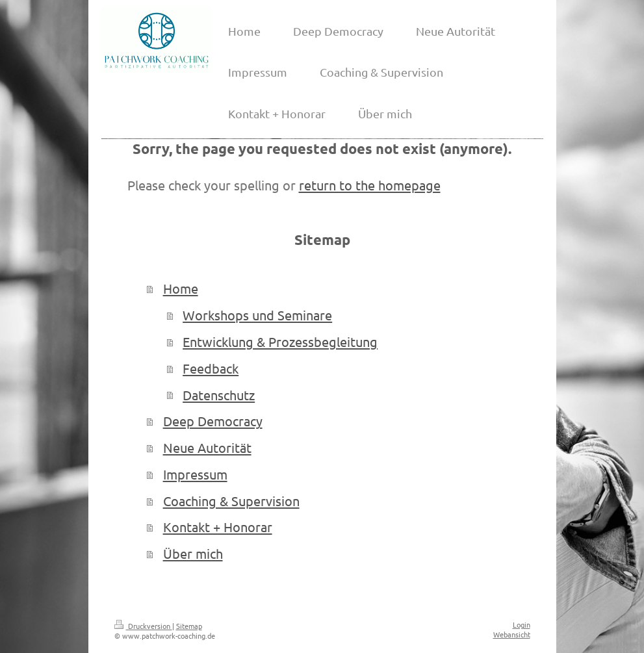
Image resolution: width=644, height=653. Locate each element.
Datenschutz (219, 395)
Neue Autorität (207, 447)
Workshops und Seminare (257, 315)
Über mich (193, 553)
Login (522, 624)
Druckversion (143, 626)
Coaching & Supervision (231, 501)
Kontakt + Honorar (218, 527)
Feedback (211, 368)
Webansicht (512, 634)
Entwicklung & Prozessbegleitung (280, 341)
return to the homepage (370, 185)
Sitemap (189, 626)
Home (181, 288)
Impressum (195, 474)
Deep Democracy (213, 421)
